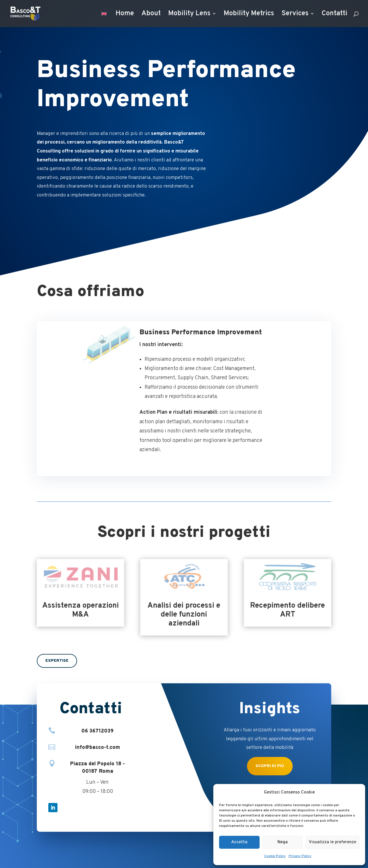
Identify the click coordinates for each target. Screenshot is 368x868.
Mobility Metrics (249, 15)
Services (295, 15)
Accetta (239, 842)
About (151, 15)
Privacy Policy (300, 856)
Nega (283, 842)
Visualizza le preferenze (332, 842)
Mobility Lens (189, 15)
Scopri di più (270, 766)
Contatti (335, 15)
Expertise (57, 661)
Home (125, 15)
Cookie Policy (275, 856)
